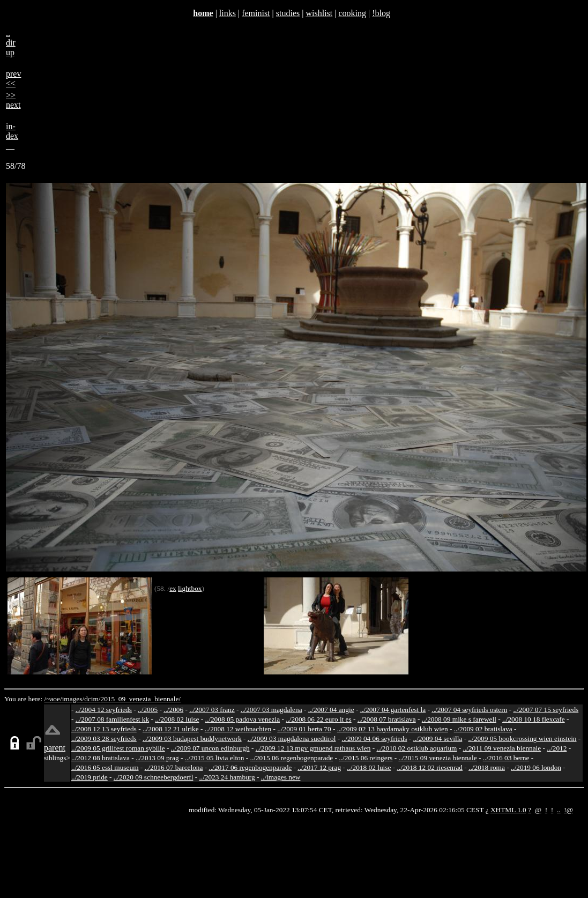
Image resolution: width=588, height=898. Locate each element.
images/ (73, 699)
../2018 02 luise (369, 767)
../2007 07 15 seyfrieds (546, 710)
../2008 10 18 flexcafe (534, 719)
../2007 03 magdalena (271, 710)
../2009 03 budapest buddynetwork (192, 739)
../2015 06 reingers (366, 758)
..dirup (11, 43)
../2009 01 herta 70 (304, 729)
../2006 (173, 710)
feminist (256, 13)
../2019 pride (90, 777)
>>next (13, 100)
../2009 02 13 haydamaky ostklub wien (393, 729)
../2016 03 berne (506, 758)
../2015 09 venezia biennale (437, 758)
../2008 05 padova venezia (243, 719)
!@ (568, 810)
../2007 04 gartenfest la (393, 710)
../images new (281, 777)
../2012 (557, 748)
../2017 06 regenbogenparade (251, 767)
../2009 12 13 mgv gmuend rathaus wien (313, 748)
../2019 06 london (536, 767)
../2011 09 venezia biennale (502, 748)
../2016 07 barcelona (174, 767)
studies (288, 13)
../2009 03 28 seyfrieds (104, 739)
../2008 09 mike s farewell (459, 719)
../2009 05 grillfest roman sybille (118, 748)
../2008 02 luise (177, 719)
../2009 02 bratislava (483, 729)
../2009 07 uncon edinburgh (210, 748)
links (228, 13)
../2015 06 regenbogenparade (292, 758)
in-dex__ (12, 136)
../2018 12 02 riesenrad (430, 767)
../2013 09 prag (157, 758)
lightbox (190, 588)
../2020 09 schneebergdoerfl (154, 777)
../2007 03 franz (212, 710)
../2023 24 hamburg (227, 777)
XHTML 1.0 (508, 810)
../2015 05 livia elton (215, 758)
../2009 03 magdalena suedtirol (292, 739)
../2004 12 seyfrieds (104, 710)
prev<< (13, 79)
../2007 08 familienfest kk (112, 719)
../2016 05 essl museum (105, 767)
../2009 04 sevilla (437, 739)
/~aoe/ (53, 699)
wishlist (319, 13)
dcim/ (92, 699)
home (203, 13)
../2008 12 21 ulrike (171, 729)
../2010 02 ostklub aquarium (417, 748)
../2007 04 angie (331, 710)
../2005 (148, 710)
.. (559, 810)
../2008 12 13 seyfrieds (104, 729)
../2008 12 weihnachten (238, 729)
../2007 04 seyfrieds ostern (469, 710)
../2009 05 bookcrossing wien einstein (522, 739)
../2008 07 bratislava (387, 719)
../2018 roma (487, 767)
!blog (381, 13)
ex (173, 588)
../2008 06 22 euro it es (319, 719)
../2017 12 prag (319, 767)
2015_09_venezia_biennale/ (140, 699)
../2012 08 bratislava (101, 758)
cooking (352, 13)
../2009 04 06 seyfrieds (375, 739)
